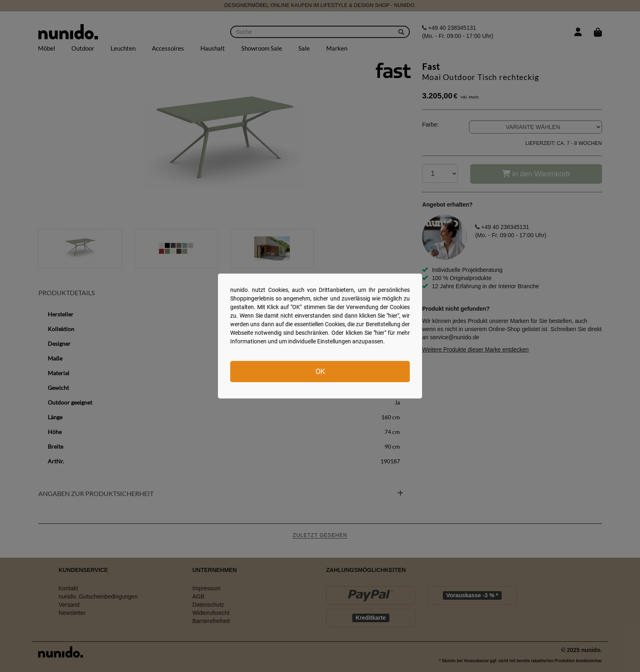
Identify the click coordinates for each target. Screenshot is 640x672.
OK (320, 371)
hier (393, 316)
